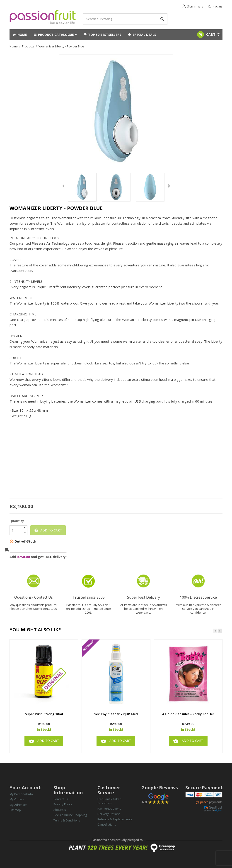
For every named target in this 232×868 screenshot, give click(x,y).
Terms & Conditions (67, 820)
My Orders (17, 799)
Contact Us (61, 799)
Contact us (215, 6)
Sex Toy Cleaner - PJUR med (116, 714)
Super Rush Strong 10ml (44, 714)
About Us (60, 810)
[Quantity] (16, 530)
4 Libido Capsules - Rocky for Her (188, 714)
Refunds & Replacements (115, 819)
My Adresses (18, 805)
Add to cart (48, 530)
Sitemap (15, 810)
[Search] (125, 19)
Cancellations (107, 824)
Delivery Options (109, 814)
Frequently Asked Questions (109, 801)
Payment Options (109, 809)
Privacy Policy (63, 804)
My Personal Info (21, 794)
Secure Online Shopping (70, 815)
